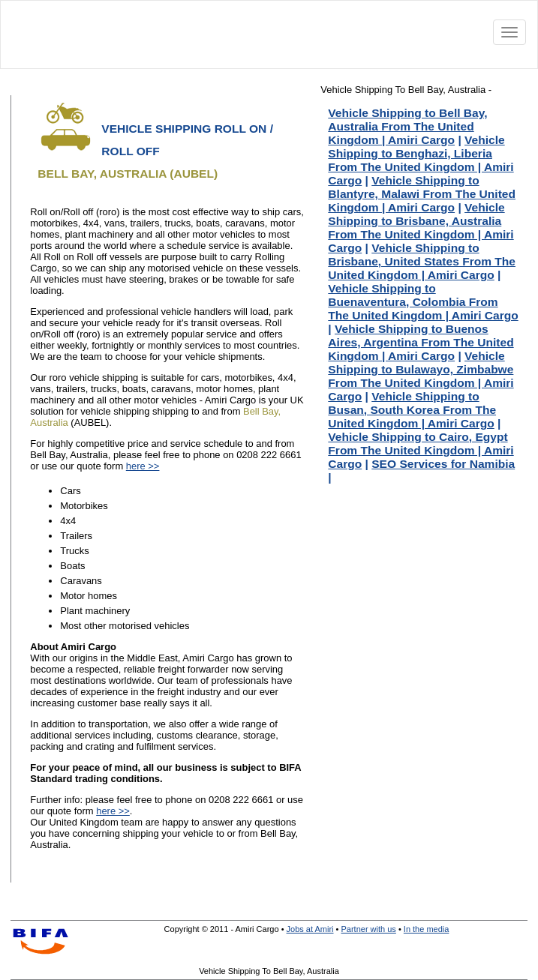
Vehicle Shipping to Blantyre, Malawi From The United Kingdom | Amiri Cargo (422, 194)
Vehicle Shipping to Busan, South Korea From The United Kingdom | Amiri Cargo (412, 410)
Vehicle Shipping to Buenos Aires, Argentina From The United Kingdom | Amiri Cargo (421, 342)
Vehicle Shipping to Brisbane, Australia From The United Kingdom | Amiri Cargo (421, 228)
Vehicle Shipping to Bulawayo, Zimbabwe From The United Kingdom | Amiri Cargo (421, 376)
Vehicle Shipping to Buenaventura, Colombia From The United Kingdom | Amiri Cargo (423, 302)
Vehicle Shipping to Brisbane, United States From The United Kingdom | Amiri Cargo (422, 261)
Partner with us (368, 929)
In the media (427, 929)
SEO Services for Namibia (443, 464)
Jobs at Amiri (310, 929)
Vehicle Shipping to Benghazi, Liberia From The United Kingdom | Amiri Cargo (421, 160)
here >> (143, 466)
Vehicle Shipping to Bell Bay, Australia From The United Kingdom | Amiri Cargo (407, 126)
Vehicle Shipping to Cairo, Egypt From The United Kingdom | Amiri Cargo (421, 450)
